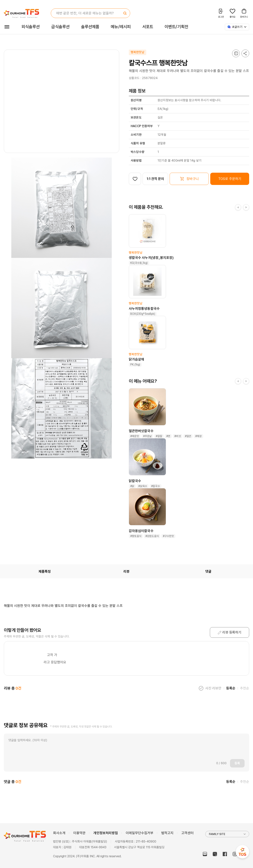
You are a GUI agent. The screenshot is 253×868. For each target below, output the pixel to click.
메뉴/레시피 (121, 27)
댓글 (208, 571)
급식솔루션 (60, 27)
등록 (237, 763)
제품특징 (45, 571)
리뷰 (127, 571)
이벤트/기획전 (176, 27)
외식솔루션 (31, 27)
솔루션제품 (90, 27)
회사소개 (59, 833)
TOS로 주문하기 (230, 179)
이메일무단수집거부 (140, 833)
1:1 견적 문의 (155, 179)
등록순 (231, 688)
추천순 (245, 688)
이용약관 (79, 833)
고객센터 (187, 833)
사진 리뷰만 (213, 688)
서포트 (148, 27)
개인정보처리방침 (106, 833)
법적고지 (167, 833)
